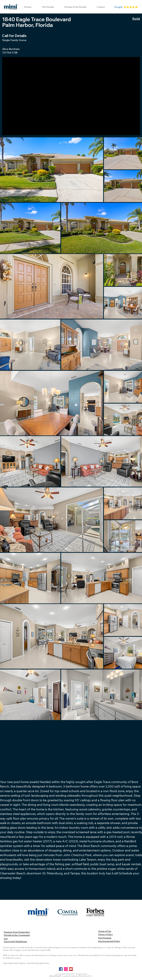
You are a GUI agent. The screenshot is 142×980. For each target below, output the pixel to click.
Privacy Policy (105, 934)
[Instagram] (66, 969)
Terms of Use (105, 931)
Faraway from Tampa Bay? (17, 932)
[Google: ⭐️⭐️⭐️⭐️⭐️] (126, 7)
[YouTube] (71, 969)
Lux (6, 938)
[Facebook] (61, 969)
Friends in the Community (17, 935)
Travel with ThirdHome (15, 941)
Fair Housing (105, 938)
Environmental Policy (109, 941)
